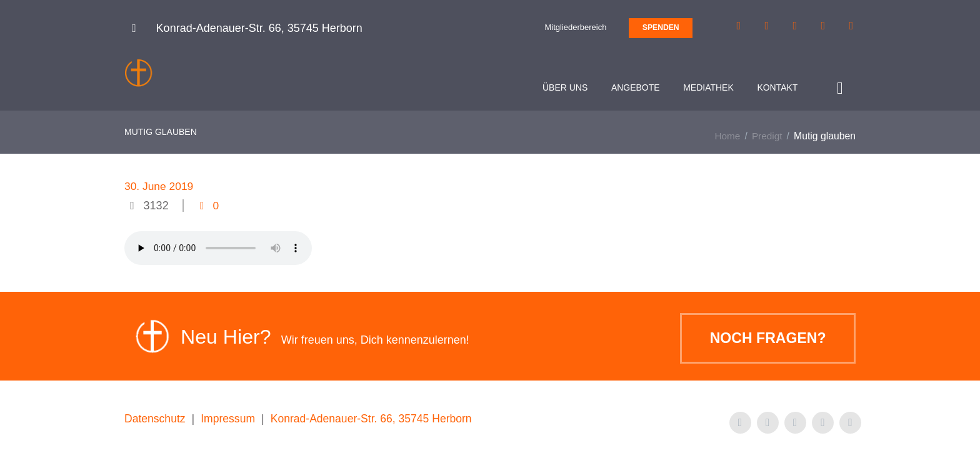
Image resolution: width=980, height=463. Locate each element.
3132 (156, 209)
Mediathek (707, 87)
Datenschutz (156, 422)
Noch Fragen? (763, 342)
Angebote (634, 87)
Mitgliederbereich (575, 27)
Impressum (230, 422)
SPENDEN (661, 27)
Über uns (563, 87)
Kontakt (775, 87)
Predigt (767, 139)
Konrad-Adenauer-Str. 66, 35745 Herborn (376, 422)
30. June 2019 (160, 189)
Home (726, 139)
